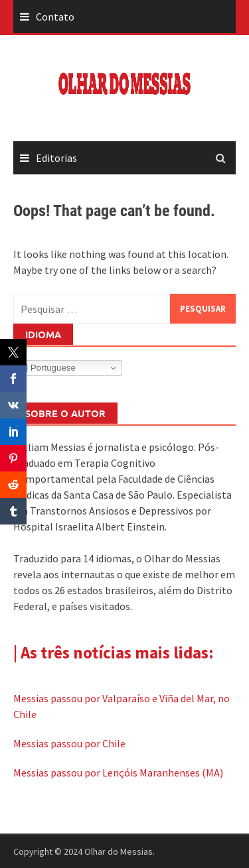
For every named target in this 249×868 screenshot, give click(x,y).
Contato (55, 17)
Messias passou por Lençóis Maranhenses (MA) (118, 773)
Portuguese (46, 368)
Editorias (56, 158)
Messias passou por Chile (69, 743)
